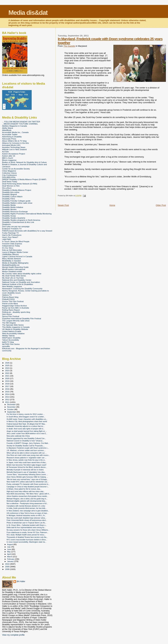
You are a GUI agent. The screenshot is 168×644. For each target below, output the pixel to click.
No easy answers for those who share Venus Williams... (28, 530)
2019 (7, 381)
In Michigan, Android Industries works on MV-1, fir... (26, 515)
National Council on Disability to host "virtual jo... (25, 441)
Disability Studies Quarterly (14, 218)
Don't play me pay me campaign (16, 226)
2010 (7, 564)
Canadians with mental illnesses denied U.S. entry (26, 506)
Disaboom (6, 224)
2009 (7, 567)
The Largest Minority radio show (16, 321)
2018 (7, 384)
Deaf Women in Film (11, 186)
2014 (7, 394)
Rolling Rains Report (11, 310)
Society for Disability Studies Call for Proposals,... (26, 446)
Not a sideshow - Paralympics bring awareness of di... (27, 503)
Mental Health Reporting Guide (15, 267)
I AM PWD (7, 239)
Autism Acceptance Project (14, 154)
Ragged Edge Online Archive (15, 306)
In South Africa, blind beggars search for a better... (26, 417)
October (11, 409)
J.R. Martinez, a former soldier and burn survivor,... (26, 450)
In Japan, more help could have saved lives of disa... (27, 462)
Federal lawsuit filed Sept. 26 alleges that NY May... (26, 424)
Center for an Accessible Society (16, 169)
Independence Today (11, 246)
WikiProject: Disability (11, 338)
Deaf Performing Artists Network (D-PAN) (20, 184)
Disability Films (9, 199)
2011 (7, 402)
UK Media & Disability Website (15, 329)
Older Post (161, 205)
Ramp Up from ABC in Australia (16, 308)
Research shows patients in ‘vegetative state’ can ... (26, 458)
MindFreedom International (14, 269)
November (12, 407)
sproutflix (6, 346)
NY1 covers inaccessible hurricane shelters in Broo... (27, 540)
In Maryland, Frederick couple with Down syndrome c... (28, 448)
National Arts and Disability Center (17, 280)
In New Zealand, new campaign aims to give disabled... (28, 511)
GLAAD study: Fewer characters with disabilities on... (27, 419)
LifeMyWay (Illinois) (10, 254)
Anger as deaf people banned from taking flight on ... (27, 431)
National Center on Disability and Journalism (21, 282)
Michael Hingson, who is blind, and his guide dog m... (27, 499)
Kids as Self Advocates (12, 250)
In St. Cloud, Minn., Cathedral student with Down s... (27, 525)
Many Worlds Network (11, 259)
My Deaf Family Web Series (14, 276)
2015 (7, 392)
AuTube (5, 152)
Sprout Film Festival (11, 316)
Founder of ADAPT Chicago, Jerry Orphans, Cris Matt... (28, 443)
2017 (7, 386)
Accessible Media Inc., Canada (15, 132)
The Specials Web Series (13, 325)
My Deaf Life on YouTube (13, 278)
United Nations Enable (12, 331)
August (10, 544)
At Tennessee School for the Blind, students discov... (27, 467)
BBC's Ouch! (8, 158)
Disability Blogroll (9, 194)
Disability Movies (9, 209)
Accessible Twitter (10, 134)
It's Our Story (8, 248)
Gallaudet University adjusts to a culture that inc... (26, 426)
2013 (7, 397)
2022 (7, 373)
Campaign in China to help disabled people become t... (28, 487)
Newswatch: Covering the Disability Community (22, 288)
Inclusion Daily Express (12, 244)
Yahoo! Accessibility (11, 340)
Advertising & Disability (12, 137)
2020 (7, 378)
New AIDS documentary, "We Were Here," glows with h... (28, 494)
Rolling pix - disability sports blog (16, 312)
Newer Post (63, 205)
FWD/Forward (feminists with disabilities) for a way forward (27, 231)
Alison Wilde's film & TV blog (14, 141)
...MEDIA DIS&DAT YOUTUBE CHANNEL (20, 124)
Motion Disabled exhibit (12, 271)
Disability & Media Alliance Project (17, 190)
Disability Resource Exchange (15, 211)
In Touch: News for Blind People (16, 241)
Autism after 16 (9, 156)
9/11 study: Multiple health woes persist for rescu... (26, 535)
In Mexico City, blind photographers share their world (27, 421)
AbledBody (7, 130)
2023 (7, 370)
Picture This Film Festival (13, 301)
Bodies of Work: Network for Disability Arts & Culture (24, 162)
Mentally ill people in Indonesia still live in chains (25, 470)
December (12, 404)
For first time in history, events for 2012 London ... (26, 414)
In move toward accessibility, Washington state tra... (26, 542)
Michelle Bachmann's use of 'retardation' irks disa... (26, 472)
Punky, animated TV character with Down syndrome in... (28, 484)
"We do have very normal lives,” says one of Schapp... (27, 479)
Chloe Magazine (9, 171)
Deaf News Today (10, 181)
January (11, 561)
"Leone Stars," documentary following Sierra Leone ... (27, 474)
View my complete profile (13, 635)
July (9, 547)
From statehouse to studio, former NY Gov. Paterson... (27, 532)
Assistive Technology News (14, 147)
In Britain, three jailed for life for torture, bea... (24, 489)
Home (112, 205)
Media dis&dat (28, 13)
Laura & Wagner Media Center (15, 252)
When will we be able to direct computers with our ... (27, 453)
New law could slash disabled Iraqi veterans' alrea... (26, 518)
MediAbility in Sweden (12, 261)
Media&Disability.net (11, 265)
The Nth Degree (9, 323)
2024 (7, 368)
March (10, 557)
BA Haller (21, 581)
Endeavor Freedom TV (12, 229)
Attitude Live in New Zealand (14, 149)
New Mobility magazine (12, 286)
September (12, 412)
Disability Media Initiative (13, 207)
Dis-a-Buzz (7, 188)
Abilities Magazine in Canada (15, 126)
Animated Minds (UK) (11, 145)
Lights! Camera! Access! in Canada (17, 256)
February (11, 559)
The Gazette (69, 46)
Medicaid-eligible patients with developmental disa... (26, 501)
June (9, 549)
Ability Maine (8, 128)
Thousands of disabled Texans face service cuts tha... (27, 537)
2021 (7, 376)
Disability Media (9, 205)
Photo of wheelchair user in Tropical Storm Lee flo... (26, 523)
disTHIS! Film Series (11, 344)
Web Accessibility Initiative (13, 333)
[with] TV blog (8, 342)
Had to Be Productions (12, 235)
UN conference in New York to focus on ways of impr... (27, 513)
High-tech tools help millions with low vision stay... (26, 491)
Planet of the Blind (10, 303)
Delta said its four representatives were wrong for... (26, 527)
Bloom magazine (9, 160)
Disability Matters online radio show (17, 203)
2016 (7, 389)
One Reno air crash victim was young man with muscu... (28, 455)
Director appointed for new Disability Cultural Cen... (26, 438)
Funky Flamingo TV (10, 233)
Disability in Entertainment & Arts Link (18, 222)
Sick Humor (7, 314)
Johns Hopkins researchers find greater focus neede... (27, 496)
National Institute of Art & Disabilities (18, 284)
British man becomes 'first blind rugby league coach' (26, 465)
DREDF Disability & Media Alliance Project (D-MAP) (24, 179)
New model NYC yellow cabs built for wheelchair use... (28, 482)
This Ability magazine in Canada (16, 327)
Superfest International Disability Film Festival (22, 318)
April (9, 554)
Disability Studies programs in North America (21, 220)
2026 (7, 363)
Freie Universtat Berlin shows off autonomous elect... (27, 520)
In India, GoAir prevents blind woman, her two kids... (27, 508)
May (9, 552)
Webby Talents (8, 336)
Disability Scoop (9, 216)
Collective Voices (9, 173)
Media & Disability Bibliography (15, 263)
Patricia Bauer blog (10, 297)
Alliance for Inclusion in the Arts (16, 143)
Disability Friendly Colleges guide (16, 201)
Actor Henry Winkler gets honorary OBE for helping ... (27, 477)
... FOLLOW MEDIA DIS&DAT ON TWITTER (21, 122)
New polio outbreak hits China (18, 436)
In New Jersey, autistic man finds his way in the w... (26, 460)
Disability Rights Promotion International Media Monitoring (27, 214)
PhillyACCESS (8, 299)
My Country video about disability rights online (22, 274)
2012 (7, 399)
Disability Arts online (11, 192)
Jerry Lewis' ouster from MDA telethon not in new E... (27, 433)
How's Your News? (10, 237)
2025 (7, 365)
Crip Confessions (9, 175)
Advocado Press (9, 139)
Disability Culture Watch (12, 196)
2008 (7, 569)
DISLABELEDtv (9, 177)
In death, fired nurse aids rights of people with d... (26, 429)
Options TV (7, 295)
